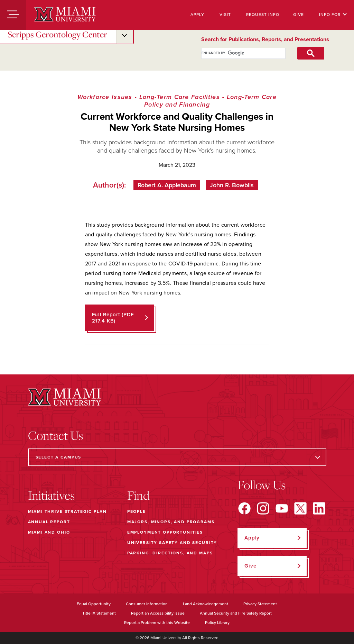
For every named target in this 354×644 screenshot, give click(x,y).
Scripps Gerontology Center (57, 34)
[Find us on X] (300, 508)
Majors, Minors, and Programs (171, 522)
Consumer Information (147, 604)
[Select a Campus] (177, 457)
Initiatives (51, 495)
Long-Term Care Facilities (180, 97)
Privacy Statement (260, 604)
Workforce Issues (105, 97)
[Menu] (13, 15)
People (137, 511)
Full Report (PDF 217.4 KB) (113, 318)
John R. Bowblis (232, 185)
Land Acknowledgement (206, 604)
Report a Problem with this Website (157, 623)
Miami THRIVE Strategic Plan (67, 511)
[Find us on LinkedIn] (319, 508)
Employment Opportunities (165, 532)
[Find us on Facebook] (244, 508)
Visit (225, 15)
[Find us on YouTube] (282, 508)
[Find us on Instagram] (263, 508)
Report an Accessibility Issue (158, 613)
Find (138, 495)
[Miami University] (65, 15)
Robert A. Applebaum (167, 185)
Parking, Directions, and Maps (170, 553)
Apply (197, 15)
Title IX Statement (99, 613)
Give (299, 15)
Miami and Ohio (49, 532)
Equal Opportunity (94, 604)
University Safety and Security (172, 543)
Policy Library (217, 623)
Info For (333, 15)
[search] (236, 53)
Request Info (263, 15)
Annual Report (49, 522)
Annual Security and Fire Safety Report (236, 613)
